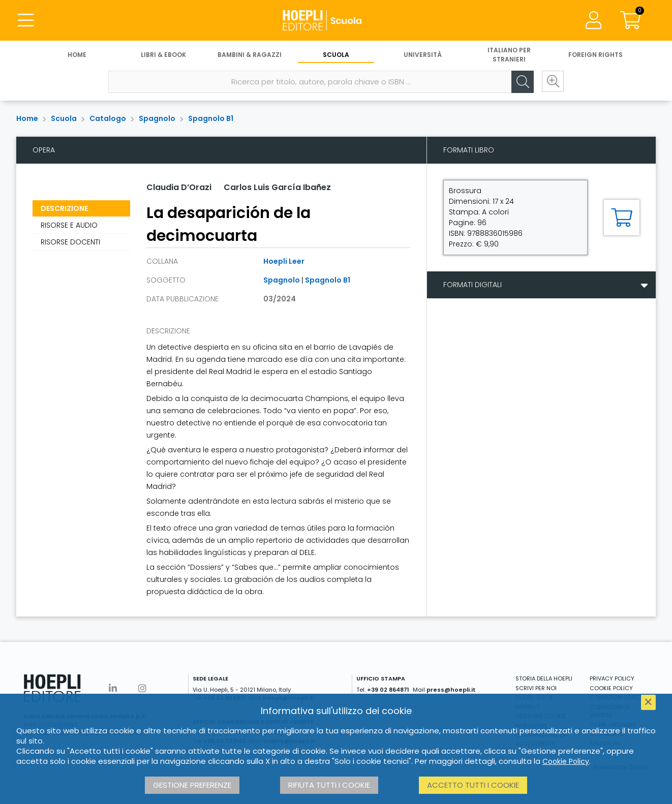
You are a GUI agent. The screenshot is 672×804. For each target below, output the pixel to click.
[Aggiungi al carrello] (622, 218)
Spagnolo (157, 118)
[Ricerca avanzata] (553, 82)
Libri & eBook (163, 55)
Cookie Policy (566, 761)
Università (423, 55)
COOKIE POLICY (611, 688)
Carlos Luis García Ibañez (277, 187)
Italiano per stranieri (509, 55)
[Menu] (25, 20)
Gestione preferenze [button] (192, 785)
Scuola (336, 55)
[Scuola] (336, 20)
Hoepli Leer (284, 261)
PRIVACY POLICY (612, 678)
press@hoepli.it (451, 690)
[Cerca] (522, 82)
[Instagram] (142, 688)
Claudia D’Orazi (179, 187)
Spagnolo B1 (211, 118)
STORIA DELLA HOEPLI (544, 678)
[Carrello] (630, 20)
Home (77, 55)
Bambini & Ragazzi (250, 55)
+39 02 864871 (388, 690)
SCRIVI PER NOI (536, 688)
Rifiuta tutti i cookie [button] (329, 785)
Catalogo (108, 118)
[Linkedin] (113, 688)
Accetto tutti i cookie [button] (473, 785)
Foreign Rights (595, 55)
